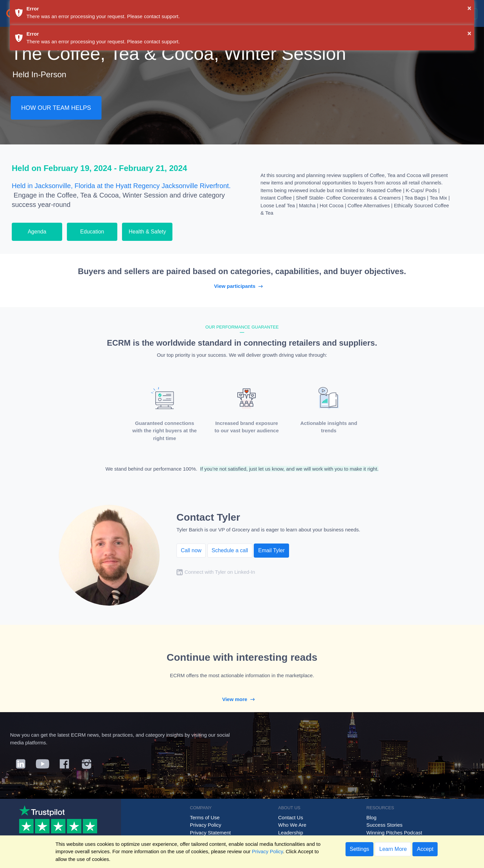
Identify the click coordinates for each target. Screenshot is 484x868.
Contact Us (291, 817)
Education (92, 232)
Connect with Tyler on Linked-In (220, 572)
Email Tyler (271, 550)
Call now (191, 550)
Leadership (291, 833)
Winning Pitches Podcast (394, 833)
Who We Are (292, 825)
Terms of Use (205, 817)
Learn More (393, 849)
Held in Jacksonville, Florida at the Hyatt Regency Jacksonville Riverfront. (121, 186)
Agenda (37, 232)
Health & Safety (147, 232)
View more (242, 699)
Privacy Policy (206, 825)
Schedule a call (230, 550)
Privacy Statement (210, 833)
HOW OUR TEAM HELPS (56, 108)
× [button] (470, 8)
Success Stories (385, 825)
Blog (371, 817)
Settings (360, 849)
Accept (425, 849)
